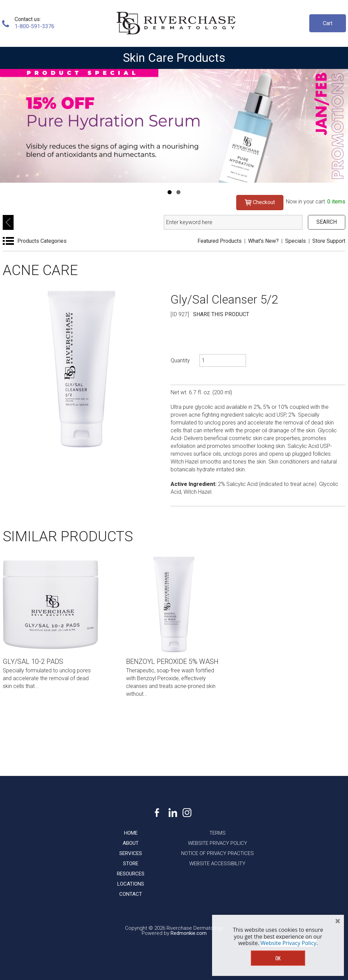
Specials (295, 241)
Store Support (329, 241)
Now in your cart (316, 202)
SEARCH (327, 222)
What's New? (263, 241)
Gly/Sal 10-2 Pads (33, 661)
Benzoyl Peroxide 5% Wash (172, 661)
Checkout (260, 202)
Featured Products (220, 241)
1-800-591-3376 (34, 26)
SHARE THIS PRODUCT (221, 314)
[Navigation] (170, 192)
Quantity (180, 360)
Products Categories (42, 241)
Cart (328, 23)
